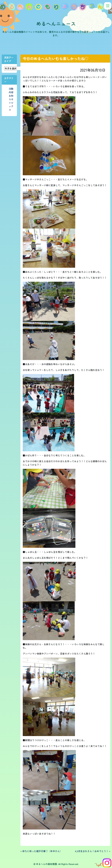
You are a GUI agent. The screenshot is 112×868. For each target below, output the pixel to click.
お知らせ (11, 97)
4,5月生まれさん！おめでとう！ (92, 851)
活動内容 (11, 90)
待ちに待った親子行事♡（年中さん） (42, 851)
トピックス (11, 106)
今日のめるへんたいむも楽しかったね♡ (56, 58)
